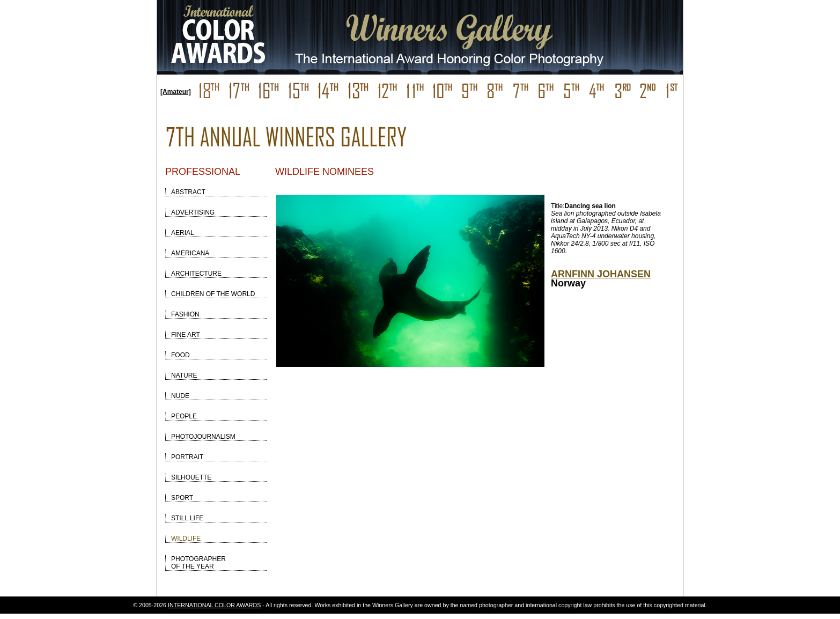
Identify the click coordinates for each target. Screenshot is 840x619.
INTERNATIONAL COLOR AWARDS (214, 605)
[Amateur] (176, 92)
